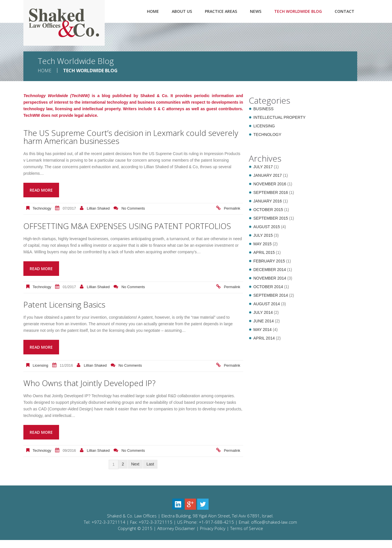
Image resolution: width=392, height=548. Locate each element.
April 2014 (264, 338)
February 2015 (269, 261)
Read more (41, 190)
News (256, 11)
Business (263, 109)
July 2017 (263, 167)
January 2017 (268, 175)
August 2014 (267, 304)
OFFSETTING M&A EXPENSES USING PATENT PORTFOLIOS (111, 230)
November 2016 (270, 184)
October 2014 (268, 287)
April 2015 (264, 252)
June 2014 (264, 321)
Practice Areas (221, 11)
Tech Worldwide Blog (298, 11)
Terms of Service (247, 536)
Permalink (232, 208)
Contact (344, 11)
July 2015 (263, 235)
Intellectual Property (279, 117)
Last (150, 472)
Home (153, 11)
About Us (182, 11)
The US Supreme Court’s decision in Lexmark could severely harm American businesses (122, 137)
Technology (42, 208)
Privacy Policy (213, 536)
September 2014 (271, 295)
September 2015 (271, 218)
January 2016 (268, 201)
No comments (133, 208)
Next (135, 472)
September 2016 (271, 192)
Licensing (41, 373)
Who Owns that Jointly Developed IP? (95, 391)
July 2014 (263, 312)
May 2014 (262, 330)
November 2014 (270, 278)
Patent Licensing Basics (68, 312)
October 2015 (268, 210)
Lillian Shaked (98, 208)
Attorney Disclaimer (176, 536)
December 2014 (270, 270)
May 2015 (262, 244)
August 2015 (267, 227)
